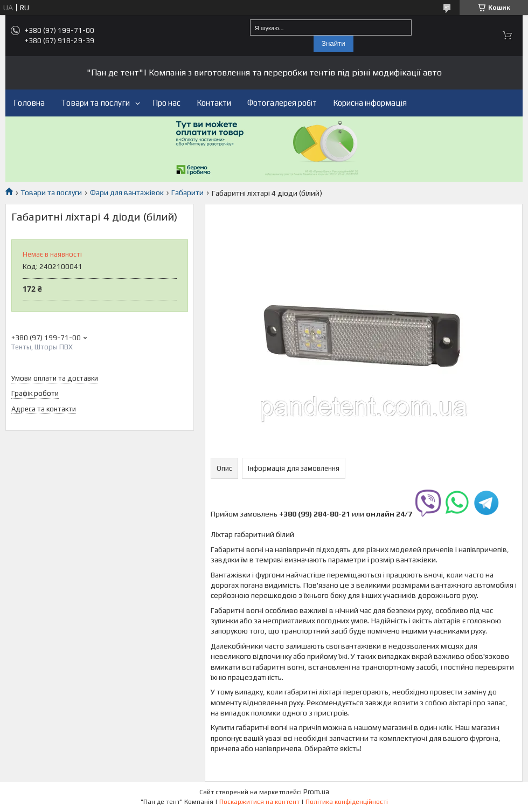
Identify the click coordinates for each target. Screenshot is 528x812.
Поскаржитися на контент (259, 802)
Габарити (187, 192)
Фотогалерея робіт (282, 103)
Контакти (214, 103)
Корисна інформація (370, 103)
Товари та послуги (95, 103)
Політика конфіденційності (347, 802)
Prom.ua (316, 792)
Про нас (166, 103)
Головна (29, 103)
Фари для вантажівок (127, 192)
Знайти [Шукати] (334, 43)
